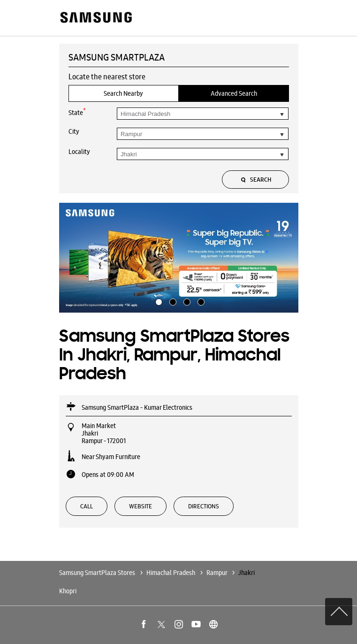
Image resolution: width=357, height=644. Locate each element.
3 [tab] (186, 301)
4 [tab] (200, 301)
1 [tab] (158, 301)
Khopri (68, 591)
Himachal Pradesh (171, 573)
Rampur (217, 573)
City (74, 131)
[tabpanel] (179, 258)
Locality (79, 152)
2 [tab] (172, 301)
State (77, 112)
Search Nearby (123, 93)
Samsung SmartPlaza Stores (98, 573)
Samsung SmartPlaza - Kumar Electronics (137, 407)
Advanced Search (234, 93)
